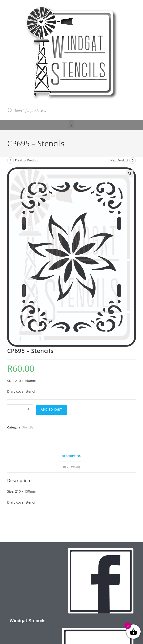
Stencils (28, 427)
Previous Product (26, 160)
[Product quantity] (20, 409)
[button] (71, 124)
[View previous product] (11, 160)
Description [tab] (72, 456)
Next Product (119, 160)
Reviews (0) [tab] (71, 467)
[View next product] (132, 160)
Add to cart (51, 410)
